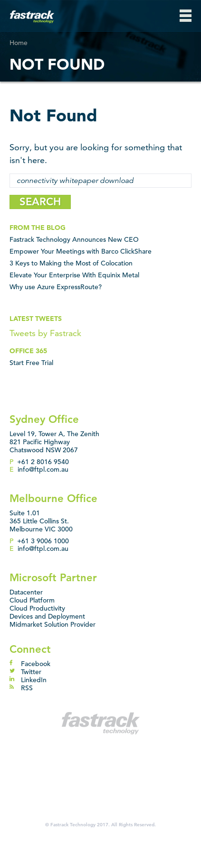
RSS (21, 688)
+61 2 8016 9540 (43, 462)
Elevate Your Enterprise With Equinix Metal (74, 275)
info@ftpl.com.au (43, 469)
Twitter (25, 672)
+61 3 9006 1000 (43, 541)
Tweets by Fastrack (45, 333)
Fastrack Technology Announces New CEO (74, 239)
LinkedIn (28, 680)
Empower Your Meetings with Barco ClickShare (81, 251)
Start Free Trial (31, 363)
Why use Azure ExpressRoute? (56, 287)
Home (19, 43)
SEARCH (40, 202)
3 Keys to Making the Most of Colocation (71, 263)
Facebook (30, 664)
